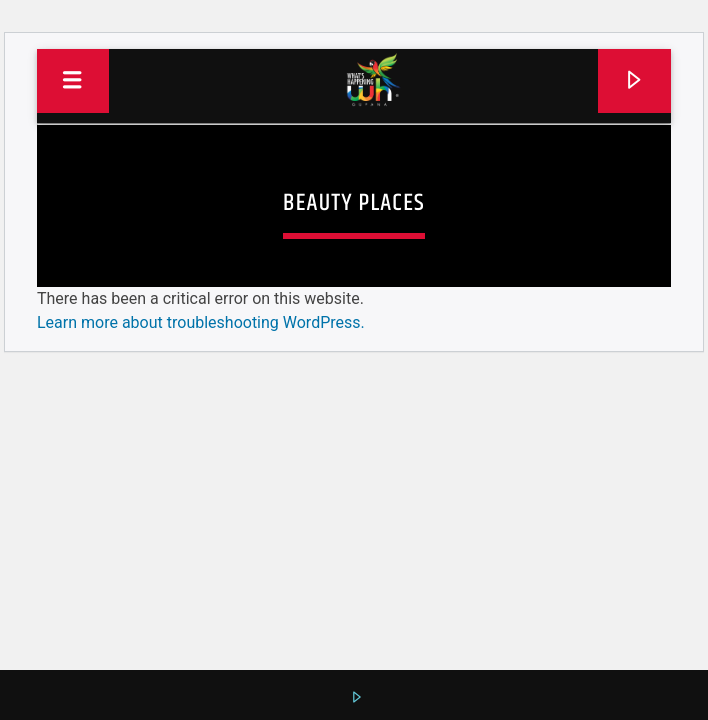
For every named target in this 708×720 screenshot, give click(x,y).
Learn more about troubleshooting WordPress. (201, 322)
